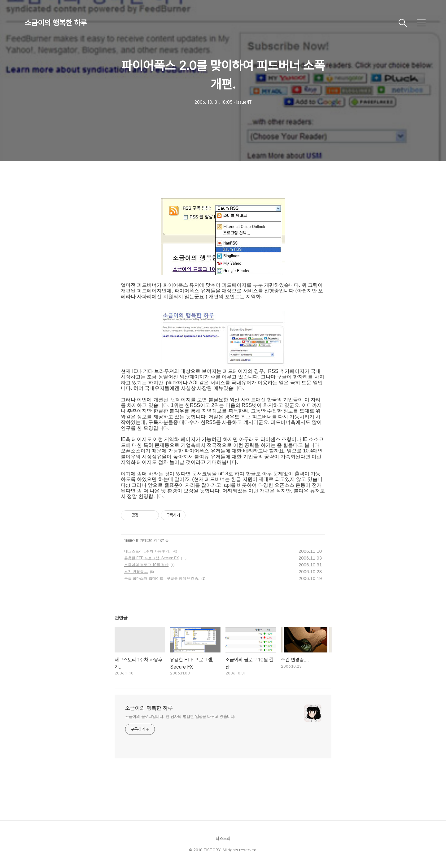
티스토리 (223, 839)
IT (137, 540)
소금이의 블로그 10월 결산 (146, 565)
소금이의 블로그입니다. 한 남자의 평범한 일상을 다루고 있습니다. (180, 717)
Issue (129, 540)
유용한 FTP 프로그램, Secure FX (151, 558)
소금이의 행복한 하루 (56, 23)
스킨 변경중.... (136, 572)
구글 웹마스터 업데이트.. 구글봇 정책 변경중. (162, 578)
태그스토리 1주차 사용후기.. (148, 551)
